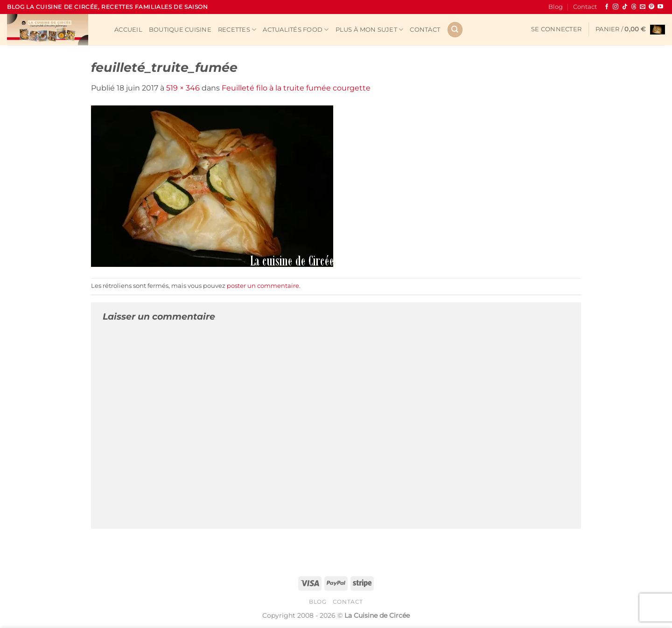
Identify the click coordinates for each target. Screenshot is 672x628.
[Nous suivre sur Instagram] (616, 7)
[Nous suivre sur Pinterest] (651, 7)
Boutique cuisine (180, 30)
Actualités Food (296, 30)
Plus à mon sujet (370, 30)
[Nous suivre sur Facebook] (607, 7)
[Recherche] (455, 30)
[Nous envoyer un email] (643, 7)
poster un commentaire (263, 286)
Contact (585, 7)
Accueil (128, 30)
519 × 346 (183, 88)
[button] (556, 29)
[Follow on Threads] (634, 7)
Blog (556, 7)
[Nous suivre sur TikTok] (625, 7)
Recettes (237, 30)
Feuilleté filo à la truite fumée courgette (296, 88)
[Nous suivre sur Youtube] (660, 7)
